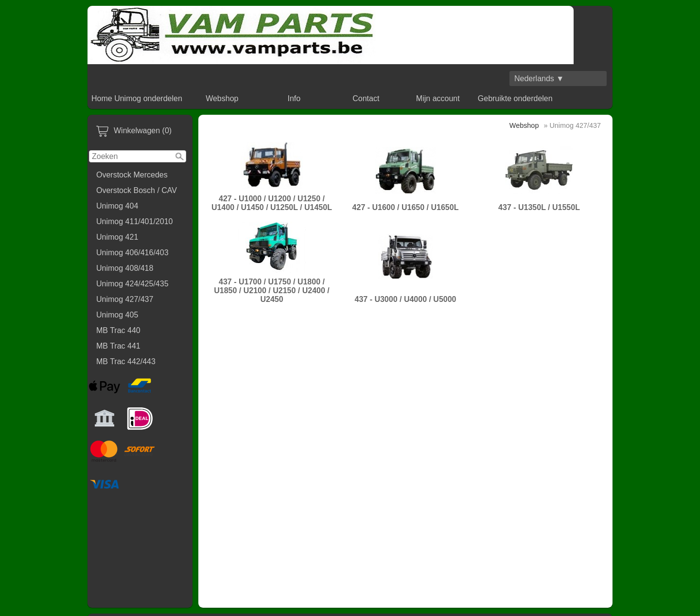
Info (294, 98)
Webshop (222, 98)
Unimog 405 (117, 315)
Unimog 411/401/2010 (134, 221)
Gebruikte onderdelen (515, 98)
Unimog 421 (117, 237)
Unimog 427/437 (125, 299)
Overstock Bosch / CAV (137, 190)
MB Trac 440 (118, 330)
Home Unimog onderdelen (137, 98)
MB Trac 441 (118, 346)
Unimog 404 (117, 206)
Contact (366, 98)
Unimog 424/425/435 (132, 284)
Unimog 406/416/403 (132, 253)
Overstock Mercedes (132, 175)
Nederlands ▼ (539, 79)
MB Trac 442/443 (126, 361)
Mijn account (438, 98)
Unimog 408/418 (125, 268)
